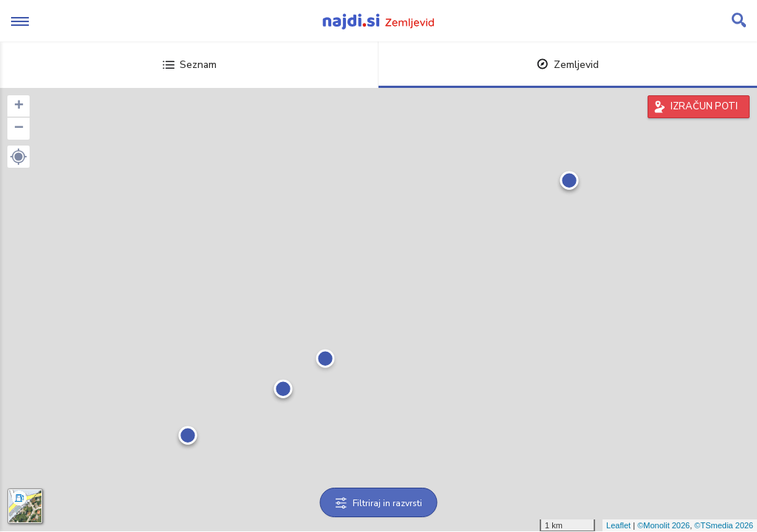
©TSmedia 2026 (724, 525)
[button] (18, 157)
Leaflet (618, 525)
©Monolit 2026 (663, 525)
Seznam (190, 65)
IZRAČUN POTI (704, 106)
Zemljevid (568, 65)
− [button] (19, 129)
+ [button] (19, 106)
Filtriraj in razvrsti (379, 503)
